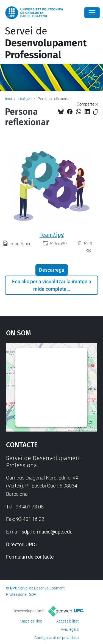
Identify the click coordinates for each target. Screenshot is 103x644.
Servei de (46, 43)
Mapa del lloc (31, 621)
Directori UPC (21, 544)
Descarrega (52, 270)
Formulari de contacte (30, 557)
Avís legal (69, 629)
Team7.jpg (52, 235)
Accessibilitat (68, 621)
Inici (8, 99)
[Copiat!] (96, 112)
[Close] (92, 13)
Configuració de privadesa (57, 638)
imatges (25, 99)
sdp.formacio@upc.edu (47, 532)
